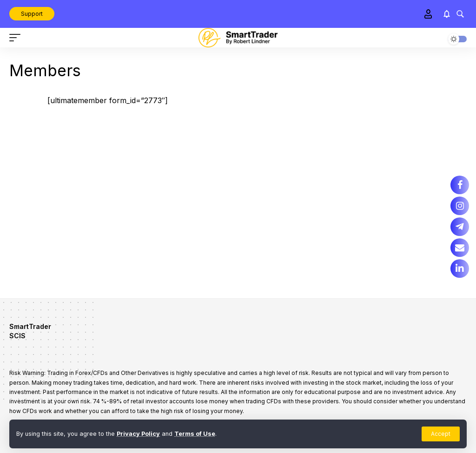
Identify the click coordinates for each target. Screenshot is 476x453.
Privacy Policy (138, 434)
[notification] (447, 14)
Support (32, 14)
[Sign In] (428, 14)
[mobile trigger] (17, 38)
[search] (460, 14)
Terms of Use (195, 434)
